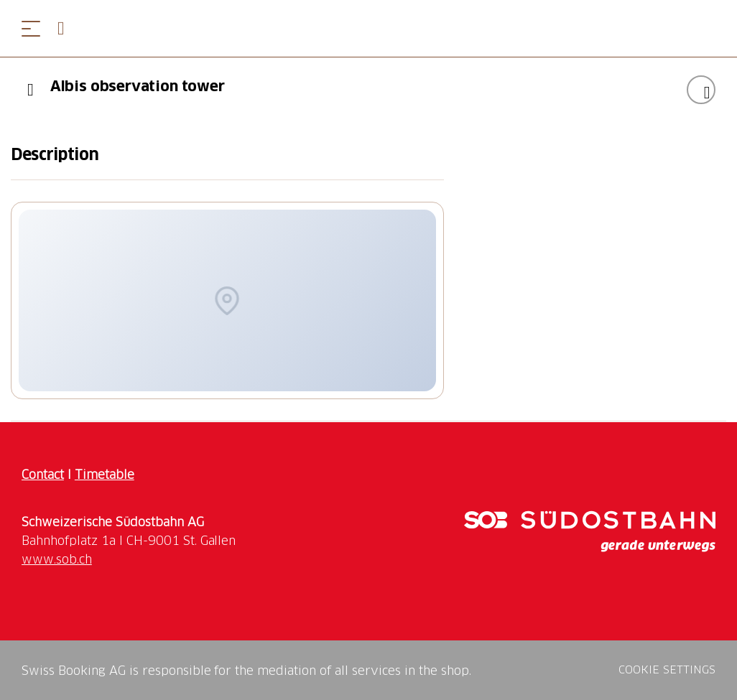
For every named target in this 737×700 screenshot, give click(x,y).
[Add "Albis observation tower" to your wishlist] (701, 90)
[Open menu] (31, 28)
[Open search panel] (67, 28)
